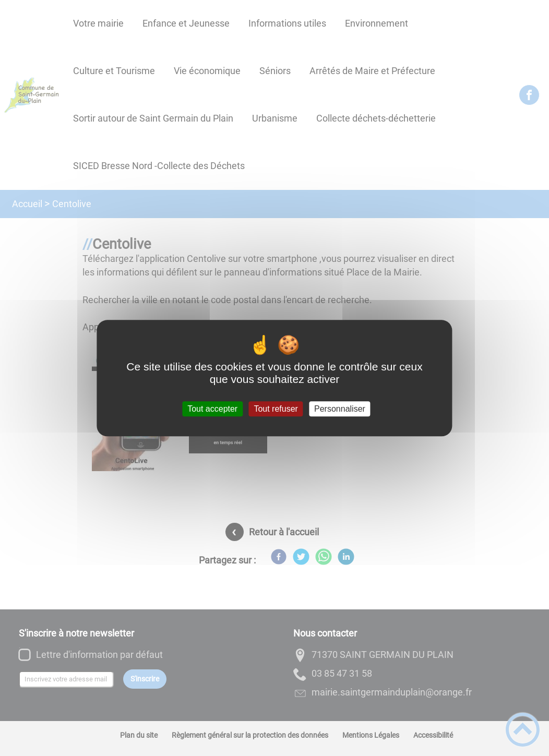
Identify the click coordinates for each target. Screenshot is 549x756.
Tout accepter (212, 409)
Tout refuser (276, 409)
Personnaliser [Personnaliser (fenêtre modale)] (340, 409)
